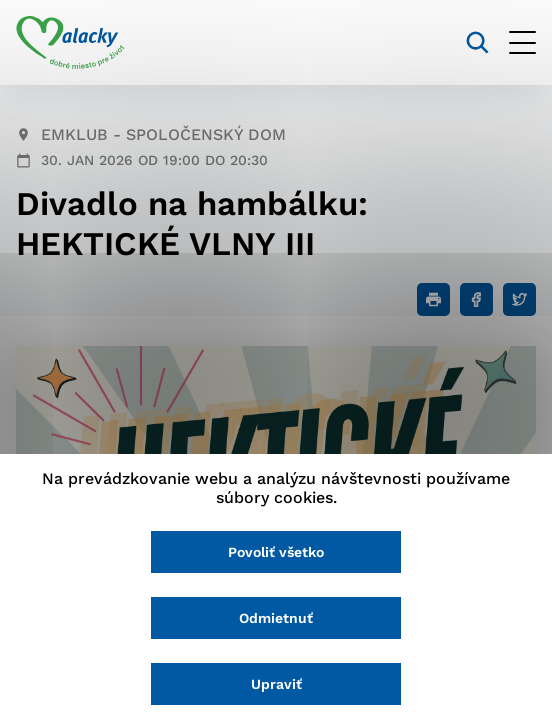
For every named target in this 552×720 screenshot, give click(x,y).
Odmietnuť (276, 618)
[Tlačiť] (433, 299)
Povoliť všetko (276, 552)
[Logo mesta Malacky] (70, 43)
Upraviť (276, 684)
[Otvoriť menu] (522, 42)
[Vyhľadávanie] (477, 42)
